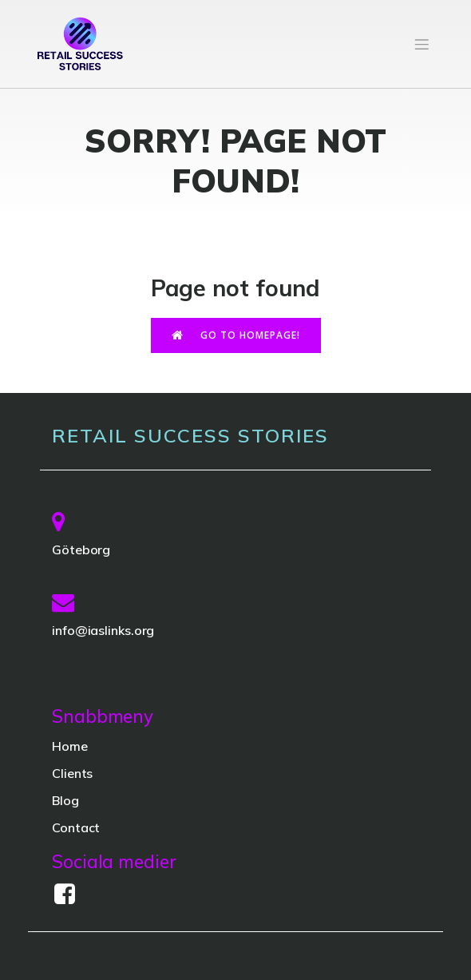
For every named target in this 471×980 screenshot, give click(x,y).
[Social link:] (71, 895)
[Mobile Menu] (422, 44)
